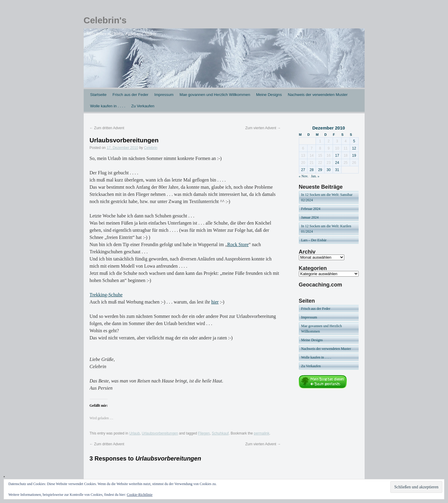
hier (215, 302)
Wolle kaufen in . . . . (108, 106)
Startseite (98, 95)
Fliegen (204, 433)
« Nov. (304, 176)
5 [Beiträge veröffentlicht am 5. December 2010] (354, 141)
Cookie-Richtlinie (140, 495)
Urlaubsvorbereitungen (160, 433)
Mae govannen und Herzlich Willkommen (215, 95)
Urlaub (134, 433)
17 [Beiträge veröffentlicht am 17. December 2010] (337, 156)
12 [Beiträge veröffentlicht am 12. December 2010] (354, 148)
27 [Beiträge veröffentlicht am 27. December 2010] (303, 170)
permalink (262, 433)
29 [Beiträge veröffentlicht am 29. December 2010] (320, 170)
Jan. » (315, 176)
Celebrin (151, 148)
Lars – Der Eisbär (314, 240)
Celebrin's (105, 20)
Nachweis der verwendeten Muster (318, 95)
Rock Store (238, 244)
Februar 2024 (311, 209)
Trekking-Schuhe (106, 295)
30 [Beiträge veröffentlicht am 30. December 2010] (329, 170)
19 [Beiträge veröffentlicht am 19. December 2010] (354, 156)
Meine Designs (269, 95)
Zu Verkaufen (143, 106)
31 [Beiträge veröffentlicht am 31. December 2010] (337, 170)
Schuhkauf (220, 433)
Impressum (164, 95)
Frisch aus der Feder (130, 95)
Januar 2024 (310, 217)
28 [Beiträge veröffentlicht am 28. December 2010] (312, 170)
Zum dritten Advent (107, 128)
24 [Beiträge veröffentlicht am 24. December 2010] (337, 163)
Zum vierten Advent (263, 128)
